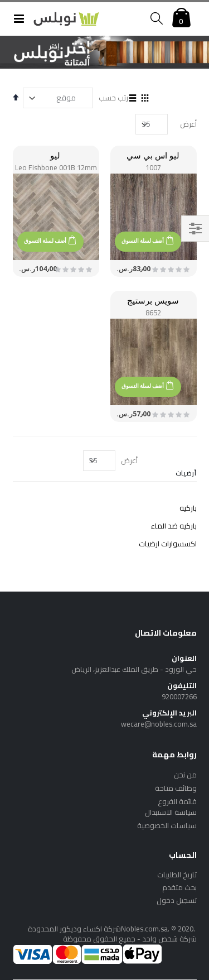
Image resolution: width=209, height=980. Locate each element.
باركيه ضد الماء (174, 526)
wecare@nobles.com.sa (159, 724)
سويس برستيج (153, 300)
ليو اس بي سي (153, 155)
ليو (55, 155)
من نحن (185, 775)
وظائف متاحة (176, 788)
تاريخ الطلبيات (177, 875)
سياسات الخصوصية (167, 825)
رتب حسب (113, 98)
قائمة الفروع (177, 801)
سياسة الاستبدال (171, 812)
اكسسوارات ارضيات (168, 544)
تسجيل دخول (177, 900)
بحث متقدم (179, 887)
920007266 (179, 696)
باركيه (188, 508)
